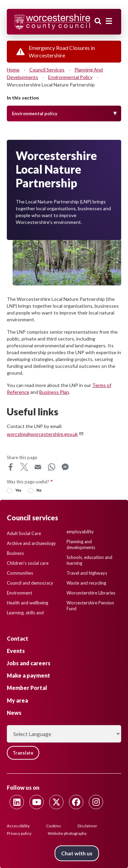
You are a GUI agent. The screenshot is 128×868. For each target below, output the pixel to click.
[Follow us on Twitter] (56, 802)
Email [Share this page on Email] (38, 467)
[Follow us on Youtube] (37, 802)
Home (13, 70)
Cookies (54, 826)
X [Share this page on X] (24, 467)
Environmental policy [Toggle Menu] (35, 113)
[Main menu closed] (109, 21)
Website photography (67, 833)
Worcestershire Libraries (91, 593)
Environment (19, 593)
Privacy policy (19, 833)
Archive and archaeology (31, 543)
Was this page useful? (28, 482)
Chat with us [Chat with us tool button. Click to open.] (77, 853)
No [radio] (39, 490)
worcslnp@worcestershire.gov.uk (45, 434)
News (14, 713)
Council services (47, 70)
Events (16, 651)
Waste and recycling (86, 583)
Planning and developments (81, 544)
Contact (18, 638)
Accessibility (18, 826)
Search (98, 21)
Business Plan (54, 392)
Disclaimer (87, 826)
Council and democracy (30, 583)
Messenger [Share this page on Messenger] (65, 467)
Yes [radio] (18, 490)
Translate (23, 753)
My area (17, 700)
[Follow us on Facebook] (76, 802)
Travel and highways (87, 573)
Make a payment (29, 675)
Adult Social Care (24, 533)
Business (15, 553)
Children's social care (28, 563)
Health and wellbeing (27, 603)
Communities (20, 573)
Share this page (22, 457)
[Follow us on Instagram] (96, 802)
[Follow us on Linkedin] (17, 802)
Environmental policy (70, 77)
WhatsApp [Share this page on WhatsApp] (52, 467)
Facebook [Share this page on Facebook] (11, 467)
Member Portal (27, 688)
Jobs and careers (29, 663)
